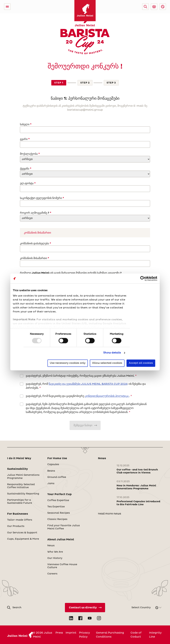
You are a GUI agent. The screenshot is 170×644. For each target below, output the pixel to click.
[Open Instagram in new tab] (99, 618)
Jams (51, 483)
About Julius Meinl (61, 539)
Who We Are (55, 552)
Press (59, 633)
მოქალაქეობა (29, 154)
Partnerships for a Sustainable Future (20, 502)
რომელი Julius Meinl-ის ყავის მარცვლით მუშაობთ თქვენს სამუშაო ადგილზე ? (71, 273)
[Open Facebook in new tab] (80, 618)
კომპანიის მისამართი (34, 258)
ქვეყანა (25, 169)
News (51, 546)
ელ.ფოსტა (27, 183)
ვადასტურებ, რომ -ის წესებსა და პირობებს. (86, 386)
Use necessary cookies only (68, 363)
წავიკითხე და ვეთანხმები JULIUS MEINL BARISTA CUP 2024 (88, 384)
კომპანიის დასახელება (35, 243)
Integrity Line (155, 635)
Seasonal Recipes (59, 513)
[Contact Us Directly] (85, 608)
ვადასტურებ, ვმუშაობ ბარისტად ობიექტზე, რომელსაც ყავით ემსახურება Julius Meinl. (80, 376)
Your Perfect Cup (60, 494)
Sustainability (18, 469)
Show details (112, 353)
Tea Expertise (56, 507)
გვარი (24, 139)
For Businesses (18, 514)
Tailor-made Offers (20, 520)
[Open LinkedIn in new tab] (71, 618)
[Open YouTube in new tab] (90, 618)
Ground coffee (57, 477)
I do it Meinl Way (19, 458)
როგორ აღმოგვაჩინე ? (35, 213)
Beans (51, 471)
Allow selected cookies (107, 363)
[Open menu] (7, 7)
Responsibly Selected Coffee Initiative (21, 486)
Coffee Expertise (58, 500)
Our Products (16, 526)
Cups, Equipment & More (23, 539)
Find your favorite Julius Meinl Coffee (64, 527)
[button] (145, 7)
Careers (52, 574)
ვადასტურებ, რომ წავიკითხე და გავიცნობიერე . (78, 396)
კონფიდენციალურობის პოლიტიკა (107, 396)
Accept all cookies (141, 363)
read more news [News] (109, 514)
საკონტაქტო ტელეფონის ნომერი (41, 198)
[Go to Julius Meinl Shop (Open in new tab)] (154, 7)
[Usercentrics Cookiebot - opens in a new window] (143, 278)
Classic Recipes (57, 519)
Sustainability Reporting (23, 494)
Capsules (53, 464)
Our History (55, 558)
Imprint (71, 633)
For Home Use (57, 458)
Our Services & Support (22, 533)
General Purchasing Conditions (110, 635)
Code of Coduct (136, 635)
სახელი (25, 124)
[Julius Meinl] (85, 11)
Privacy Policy (84, 635)
